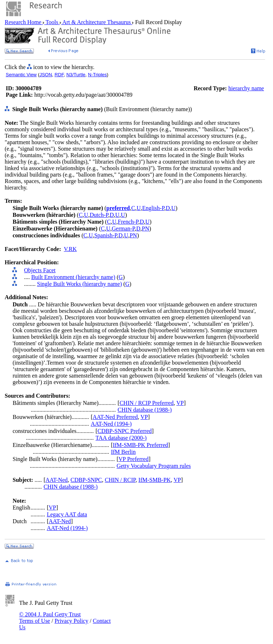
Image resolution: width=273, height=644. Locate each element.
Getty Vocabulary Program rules (154, 466)
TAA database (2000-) (121, 438)
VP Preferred (133, 459)
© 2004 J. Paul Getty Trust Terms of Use (50, 618)
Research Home (24, 22)
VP (180, 403)
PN (146, 229)
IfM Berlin (123, 452)
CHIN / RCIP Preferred (147, 403)
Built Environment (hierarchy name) (73, 277)
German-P (123, 229)
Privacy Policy (71, 621)
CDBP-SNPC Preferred (125, 431)
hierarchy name (246, 88)
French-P (128, 222)
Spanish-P (106, 235)
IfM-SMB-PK (155, 480)
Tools (52, 22)
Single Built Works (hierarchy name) (80, 284)
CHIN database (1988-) (145, 410)
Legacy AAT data (67, 514)
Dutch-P (99, 215)
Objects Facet (40, 270)
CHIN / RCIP (120, 480)
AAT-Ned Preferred (115, 417)
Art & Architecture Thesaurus (97, 22)
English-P (153, 208)
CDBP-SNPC (86, 480)
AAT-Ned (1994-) (111, 424)
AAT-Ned (57, 480)
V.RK (70, 249)
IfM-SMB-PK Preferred (140, 445)
